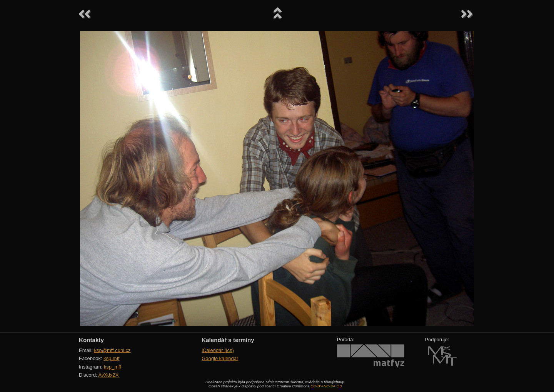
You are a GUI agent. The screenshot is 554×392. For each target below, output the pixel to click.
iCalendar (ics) (218, 350)
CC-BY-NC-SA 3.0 (326, 386)
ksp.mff (112, 358)
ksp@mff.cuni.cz (113, 350)
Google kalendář (220, 358)
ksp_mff (113, 367)
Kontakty (91, 340)
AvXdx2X (108, 375)
